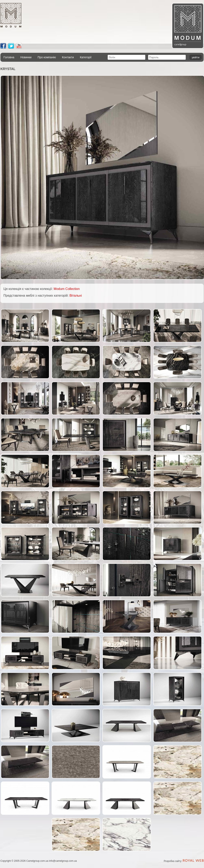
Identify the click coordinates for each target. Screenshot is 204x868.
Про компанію (47, 57)
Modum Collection (67, 289)
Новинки (26, 57)
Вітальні (76, 296)
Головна (9, 57)
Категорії (86, 57)
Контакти (68, 57)
